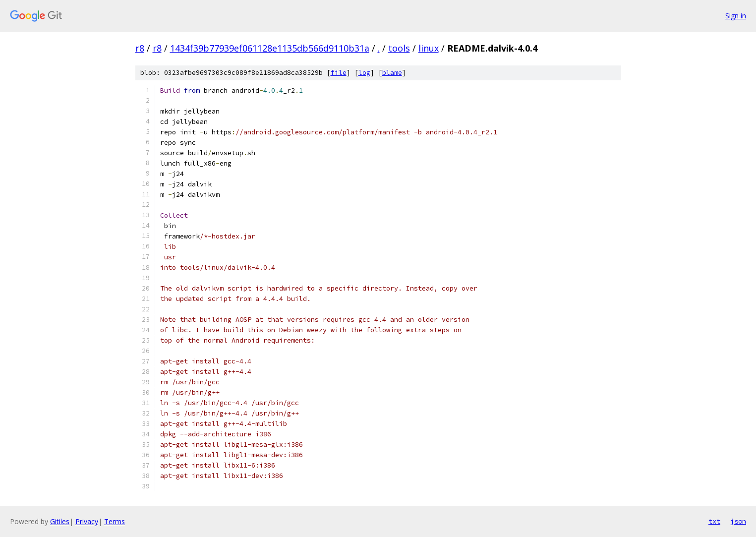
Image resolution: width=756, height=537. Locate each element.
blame (392, 73)
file (339, 73)
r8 (140, 48)
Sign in (736, 16)
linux (429, 48)
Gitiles (60, 521)
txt (714, 521)
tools (399, 48)
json (738, 521)
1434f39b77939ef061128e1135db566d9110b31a (270, 48)
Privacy (87, 521)
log (364, 73)
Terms (115, 521)
